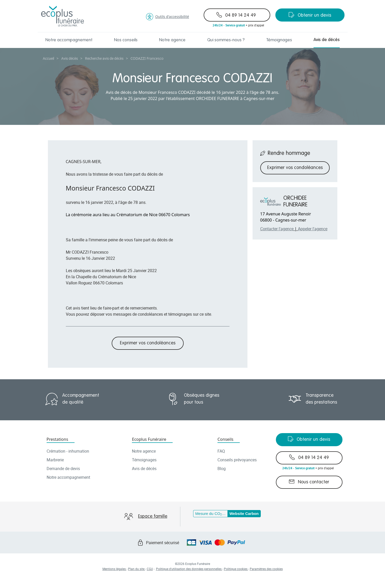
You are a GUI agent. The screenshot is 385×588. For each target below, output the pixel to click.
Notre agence (172, 40)
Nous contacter (309, 482)
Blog (222, 469)
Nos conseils (126, 40)
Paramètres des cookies (266, 569)
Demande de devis (63, 469)
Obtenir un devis (310, 15)
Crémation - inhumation (68, 451)
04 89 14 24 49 (236, 15)
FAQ (221, 451)
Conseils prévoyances (237, 460)
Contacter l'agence (277, 229)
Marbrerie (55, 460)
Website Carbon (244, 514)
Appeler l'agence (313, 229)
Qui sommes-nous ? (226, 40)
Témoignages (279, 40)
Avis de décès (327, 40)
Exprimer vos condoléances (148, 343)
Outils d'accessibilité (168, 17)
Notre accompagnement (69, 40)
